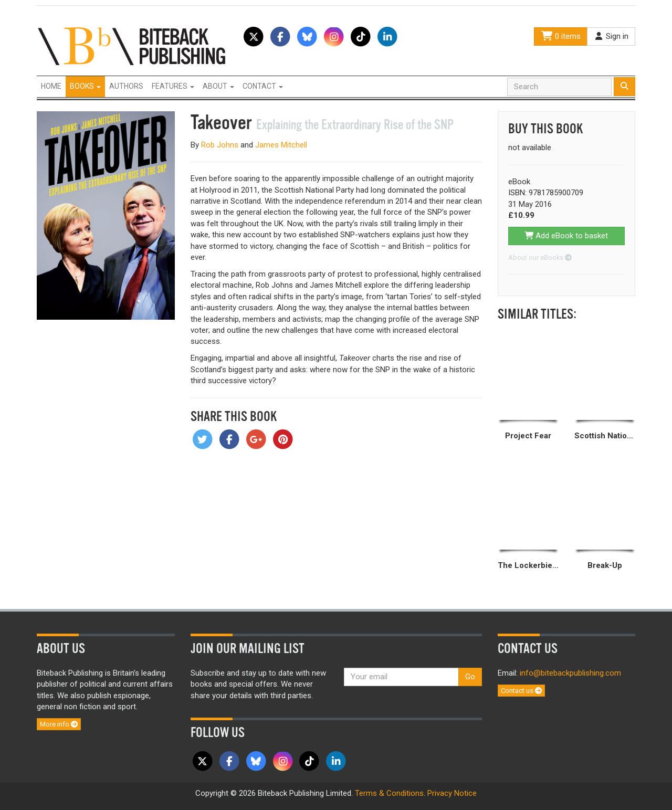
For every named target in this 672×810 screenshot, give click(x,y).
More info (59, 724)
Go (470, 677)
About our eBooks (540, 257)
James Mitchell (281, 145)
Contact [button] (263, 86)
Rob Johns (220, 145)
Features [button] (173, 86)
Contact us (521, 691)
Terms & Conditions (389, 793)
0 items (561, 36)
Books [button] (85, 86)
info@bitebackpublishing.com (570, 673)
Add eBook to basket (566, 236)
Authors (126, 86)
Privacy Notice (452, 793)
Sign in (611, 36)
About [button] (218, 86)
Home (51, 86)
